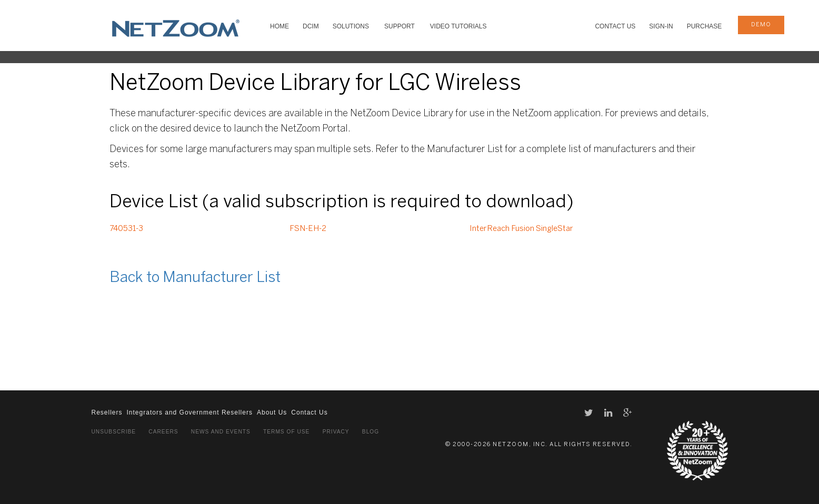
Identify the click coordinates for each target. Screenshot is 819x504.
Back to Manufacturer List (195, 278)
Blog (371, 432)
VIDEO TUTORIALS (458, 26)
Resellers (107, 412)
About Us (272, 412)
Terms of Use (286, 432)
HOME (279, 26)
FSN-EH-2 (308, 229)
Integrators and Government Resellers (190, 412)
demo (761, 25)
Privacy (336, 432)
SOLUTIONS (351, 26)
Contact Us (615, 26)
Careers (163, 432)
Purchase (705, 26)
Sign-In (661, 26)
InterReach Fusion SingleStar (521, 229)
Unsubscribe (114, 432)
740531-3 (126, 229)
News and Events (221, 432)
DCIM (311, 26)
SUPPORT (399, 26)
